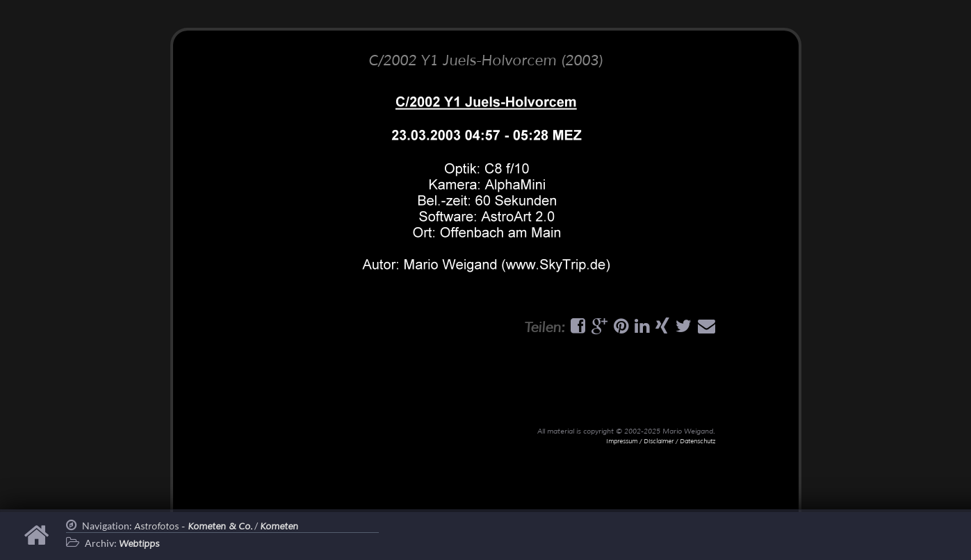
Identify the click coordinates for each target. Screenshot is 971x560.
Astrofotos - (193, 527)
